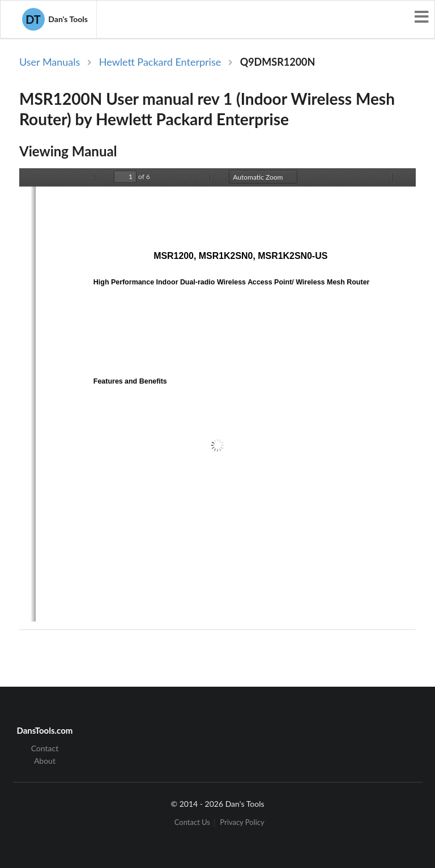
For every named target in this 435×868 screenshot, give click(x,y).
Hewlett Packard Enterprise (160, 62)
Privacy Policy (242, 822)
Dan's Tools (55, 19)
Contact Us (192, 822)
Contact (45, 748)
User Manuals (50, 62)
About (45, 761)
